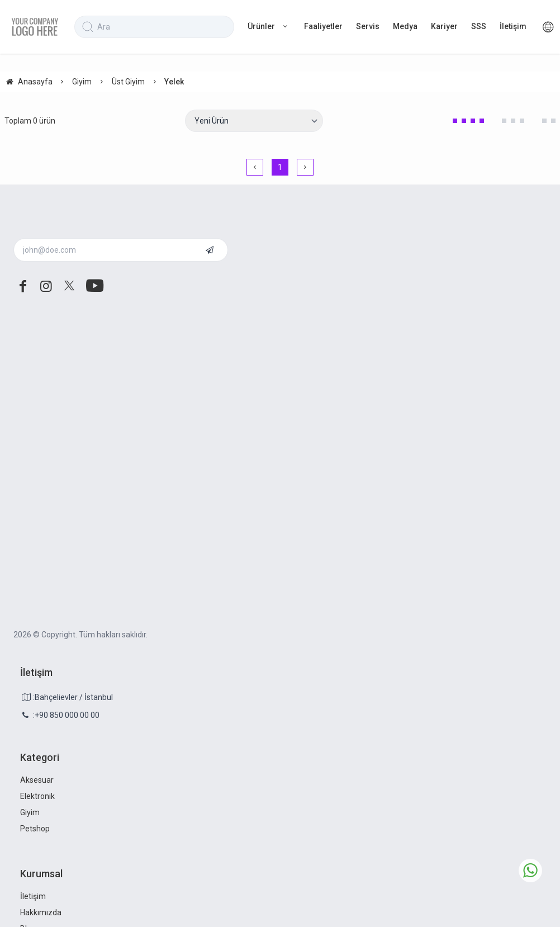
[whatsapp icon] (530, 871)
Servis (368, 26)
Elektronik (37, 796)
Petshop (35, 829)
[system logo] (35, 27)
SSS (479, 26)
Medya (405, 26)
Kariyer (444, 26)
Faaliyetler (323, 26)
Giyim (30, 812)
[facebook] (23, 286)
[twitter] (69, 286)
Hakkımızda (41, 912)
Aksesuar (37, 780)
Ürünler (269, 26)
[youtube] (93, 286)
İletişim (513, 26)
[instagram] (46, 286)
